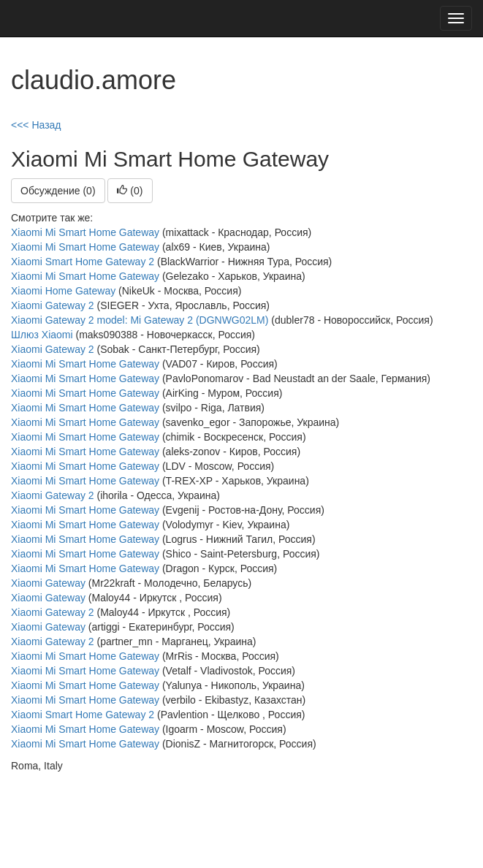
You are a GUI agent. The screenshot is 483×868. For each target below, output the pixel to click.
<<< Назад (36, 125)
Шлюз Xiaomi (42, 335)
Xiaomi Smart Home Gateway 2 (83, 262)
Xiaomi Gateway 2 (53, 305)
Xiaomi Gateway (48, 583)
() (130, 191)
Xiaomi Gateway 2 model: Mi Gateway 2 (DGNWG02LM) (140, 320)
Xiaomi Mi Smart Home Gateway (85, 232)
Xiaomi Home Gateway (63, 291)
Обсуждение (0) (58, 191)
